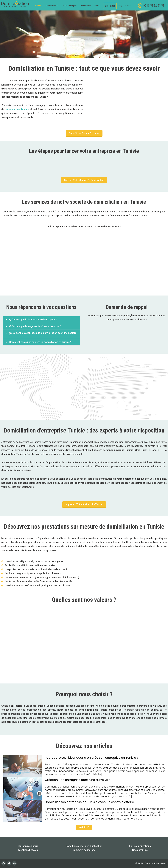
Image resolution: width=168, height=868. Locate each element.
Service (97, 6)
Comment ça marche (84, 850)
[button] (98, 6)
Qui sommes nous (28, 846)
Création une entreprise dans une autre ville (78, 780)
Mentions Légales (28, 850)
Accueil (38, 6)
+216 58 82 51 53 (154, 6)
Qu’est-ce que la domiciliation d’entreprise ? (33, 320)
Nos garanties (140, 850)
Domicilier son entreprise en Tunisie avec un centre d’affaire (89, 802)
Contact (129, 6)
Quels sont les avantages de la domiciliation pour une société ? (43, 334)
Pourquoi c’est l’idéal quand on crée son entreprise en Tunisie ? (92, 758)
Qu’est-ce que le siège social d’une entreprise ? (35, 326)
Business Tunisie (51, 6)
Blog (120, 6)
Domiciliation (86, 6)
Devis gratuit (110, 6)
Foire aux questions (140, 846)
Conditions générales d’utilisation (84, 846)
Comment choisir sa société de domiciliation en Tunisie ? (40, 342)
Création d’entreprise (69, 6)
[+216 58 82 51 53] (140, 6)
